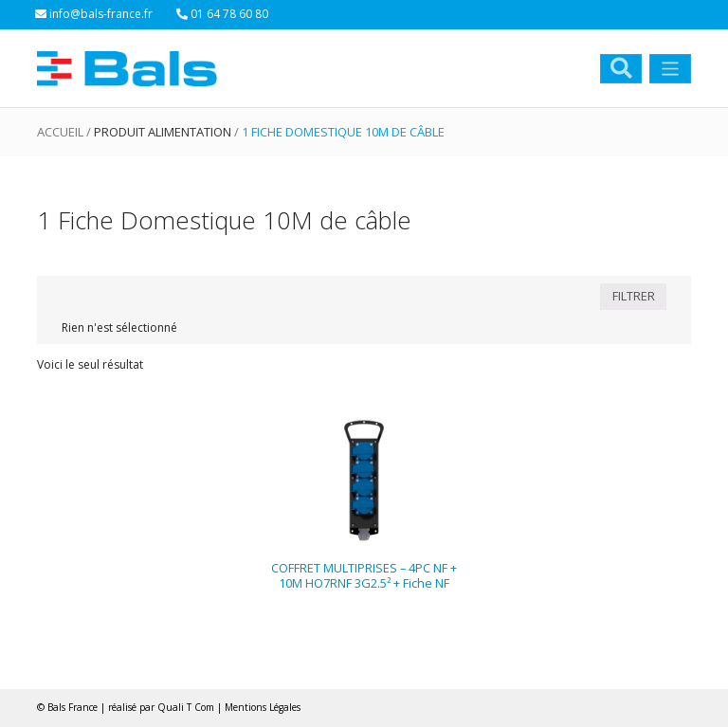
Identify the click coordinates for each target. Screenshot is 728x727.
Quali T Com (186, 707)
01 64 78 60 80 (222, 14)
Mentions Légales (263, 707)
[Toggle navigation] (670, 69)
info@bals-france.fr (94, 14)
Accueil (60, 132)
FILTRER (634, 296)
